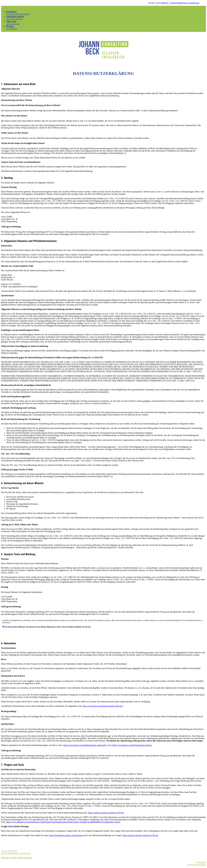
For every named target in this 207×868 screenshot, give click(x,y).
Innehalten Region (18, 18)
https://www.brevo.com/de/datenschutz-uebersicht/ (85, 745)
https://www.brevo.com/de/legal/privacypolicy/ (132, 745)
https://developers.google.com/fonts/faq (66, 835)
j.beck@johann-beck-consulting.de (185, 3)
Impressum (201, 862)
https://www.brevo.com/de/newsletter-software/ (103, 706)
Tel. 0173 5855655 (9, 851)
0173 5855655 (162, 3)
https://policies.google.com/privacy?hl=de (106, 813)
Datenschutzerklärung (197, 865)
